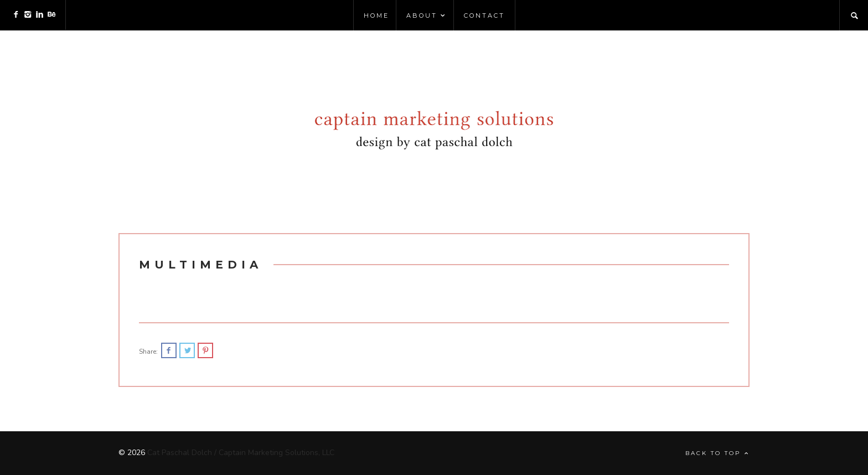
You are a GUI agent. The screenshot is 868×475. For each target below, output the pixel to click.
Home (376, 16)
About (427, 15)
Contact (484, 16)
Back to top (717, 453)
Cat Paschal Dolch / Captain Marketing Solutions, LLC (241, 453)
